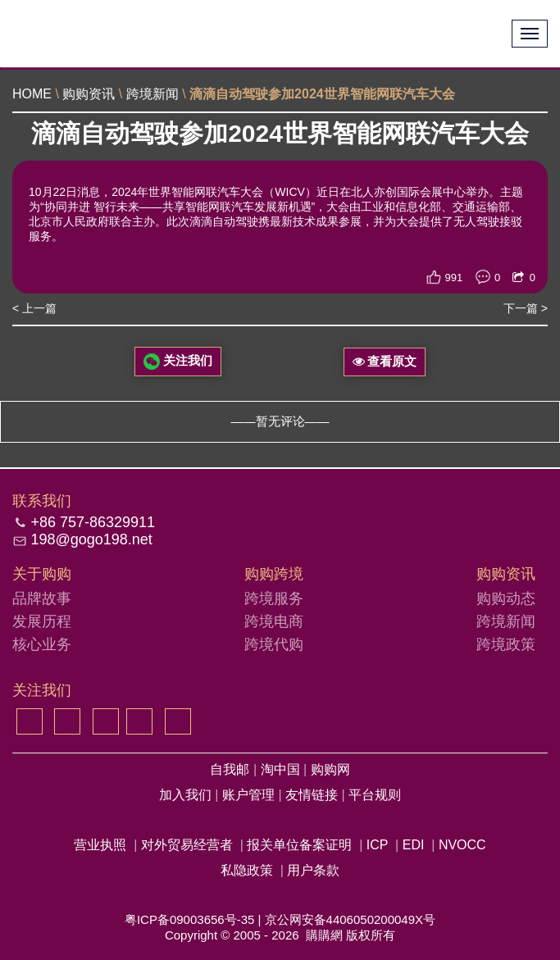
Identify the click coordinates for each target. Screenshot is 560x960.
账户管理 (250, 795)
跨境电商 (274, 621)
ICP (377, 845)
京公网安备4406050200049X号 (350, 919)
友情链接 (313, 795)
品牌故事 (42, 598)
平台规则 (375, 795)
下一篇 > (526, 308)
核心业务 (42, 644)
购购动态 (506, 598)
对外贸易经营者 (187, 845)
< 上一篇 (34, 308)
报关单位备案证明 (299, 845)
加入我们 (187, 795)
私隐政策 (247, 870)
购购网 (330, 769)
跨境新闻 (153, 94)
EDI (414, 845)
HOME (32, 94)
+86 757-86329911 (93, 522)
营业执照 (100, 845)
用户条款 (313, 870)
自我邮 (231, 769)
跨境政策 (506, 644)
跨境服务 (274, 598)
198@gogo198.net (91, 539)
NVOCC (462, 845)
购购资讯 (89, 94)
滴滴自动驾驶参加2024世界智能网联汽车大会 (322, 94)
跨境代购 (274, 644)
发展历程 (42, 621)
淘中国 (282, 769)
